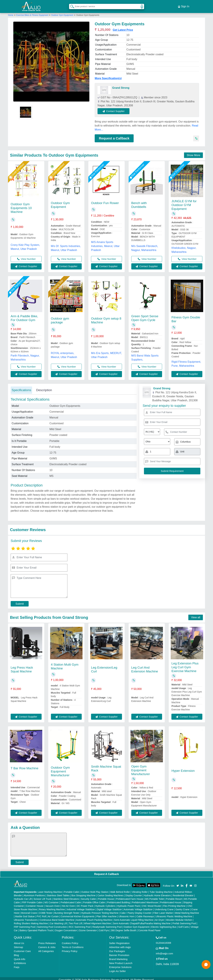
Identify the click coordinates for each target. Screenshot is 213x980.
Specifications (21, 387)
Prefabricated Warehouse (145, 900)
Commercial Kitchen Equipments (78, 914)
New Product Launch (121, 960)
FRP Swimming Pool (24, 924)
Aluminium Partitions (34, 893)
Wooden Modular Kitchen (179, 917)
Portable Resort (174, 896)
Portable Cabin (72, 889)
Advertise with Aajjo (120, 944)
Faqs (17, 964)
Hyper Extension (183, 768)
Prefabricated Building (118, 900)
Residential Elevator (183, 893)
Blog (16, 952)
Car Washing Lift (58, 921)
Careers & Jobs (47, 944)
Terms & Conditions (73, 944)
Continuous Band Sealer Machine (57, 917)
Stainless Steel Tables (58, 893)
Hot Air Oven (68, 903)
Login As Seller (117, 968)
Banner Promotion (119, 952)
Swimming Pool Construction (52, 924)
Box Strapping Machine (83, 893)
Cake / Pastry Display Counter (136, 910)
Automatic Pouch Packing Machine (94, 917)
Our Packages (117, 948)
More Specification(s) (108, 75)
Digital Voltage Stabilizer (109, 907)
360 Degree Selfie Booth (124, 928)
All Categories (46, 948)
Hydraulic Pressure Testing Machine (100, 910)
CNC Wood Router (151, 903)
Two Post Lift (75, 921)
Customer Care (22, 948)
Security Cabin (88, 896)
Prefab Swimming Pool (184, 921)
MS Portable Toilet (155, 896)
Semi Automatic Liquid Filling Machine (134, 917)
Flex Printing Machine (174, 903)
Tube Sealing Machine (161, 889)
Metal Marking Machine (187, 910)
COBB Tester (46, 910)
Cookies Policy (70, 940)
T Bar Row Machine (25, 765)
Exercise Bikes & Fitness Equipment (33, 12)
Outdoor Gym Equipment (62, 12)
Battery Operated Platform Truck (36, 928)
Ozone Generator (88, 928)
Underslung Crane (164, 907)
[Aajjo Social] (178, 882)
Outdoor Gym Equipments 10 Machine (21, 205)
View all (196, 615)
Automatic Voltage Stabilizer (138, 907)
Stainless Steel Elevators (66, 896)
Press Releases (47, 940)
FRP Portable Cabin (32, 900)
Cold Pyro (104, 928)
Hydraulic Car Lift (23, 896)
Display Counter (134, 893)
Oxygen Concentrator (66, 928)
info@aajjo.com (164, 951)
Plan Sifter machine (106, 914)
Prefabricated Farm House (130, 896)
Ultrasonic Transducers (26, 917)
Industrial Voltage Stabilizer (81, 907)
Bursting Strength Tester (67, 910)
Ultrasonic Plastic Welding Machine (174, 914)
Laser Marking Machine (50, 889)
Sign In (184, 5)
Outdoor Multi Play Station (95, 889)
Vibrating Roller (140, 889)
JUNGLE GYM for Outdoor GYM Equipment (184, 202)
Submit (20, 601)
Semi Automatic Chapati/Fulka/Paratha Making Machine (142, 921)
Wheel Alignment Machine (98, 921)
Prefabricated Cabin (71, 900)
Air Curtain (53, 914)
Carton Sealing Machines (110, 893)
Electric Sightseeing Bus (164, 924)
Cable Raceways (145, 914)
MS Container (52, 900)
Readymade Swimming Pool (107, 924)
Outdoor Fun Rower (105, 200)
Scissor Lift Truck (43, 896)
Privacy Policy (70, 948)
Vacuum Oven (53, 903)
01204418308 (163, 940)
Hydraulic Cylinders (105, 903)
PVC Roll (41, 914)
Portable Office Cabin (94, 900)
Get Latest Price (123, 27)
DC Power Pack (85, 903)
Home (11, 12)
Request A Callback (106, 871)
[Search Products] (71, 5)
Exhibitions (20, 960)
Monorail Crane (29, 910)
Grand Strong (121, 85)
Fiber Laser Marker (163, 910)
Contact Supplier (117, 108)
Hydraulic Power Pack (129, 903)
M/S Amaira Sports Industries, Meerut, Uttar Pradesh (105, 243)
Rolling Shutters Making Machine (31, 921)
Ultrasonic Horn (126, 914)
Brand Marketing (118, 956)
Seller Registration (119, 940)
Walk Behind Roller (120, 889)
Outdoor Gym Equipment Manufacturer (60, 768)
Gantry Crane (182, 907)
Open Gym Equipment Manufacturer (141, 767)
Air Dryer (160, 917)
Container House (35, 903)
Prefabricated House (171, 900)
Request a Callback (114, 135)
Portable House (106, 896)
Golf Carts (183, 924)
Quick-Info (19, 956)
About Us (19, 940)
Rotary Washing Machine (52, 907)
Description (44, 387)
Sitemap (18, 944)
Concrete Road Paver (149, 928)
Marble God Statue (25, 914)
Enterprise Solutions (120, 964)
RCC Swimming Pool (80, 924)
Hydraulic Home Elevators (157, 893)
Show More (193, 152)
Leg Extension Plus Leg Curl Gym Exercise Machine (185, 664)
